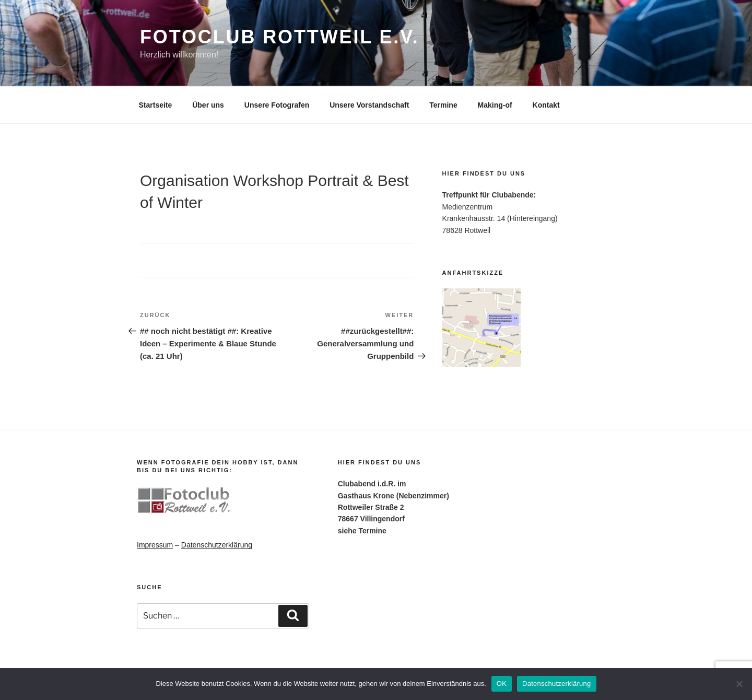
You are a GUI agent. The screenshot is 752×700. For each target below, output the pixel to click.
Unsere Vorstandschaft (369, 105)
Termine (443, 105)
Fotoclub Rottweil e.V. (280, 37)
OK (502, 684)
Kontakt (546, 105)
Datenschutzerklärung (217, 545)
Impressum (155, 545)
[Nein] (739, 684)
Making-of (495, 105)
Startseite (156, 105)
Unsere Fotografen (277, 105)
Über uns (208, 105)
